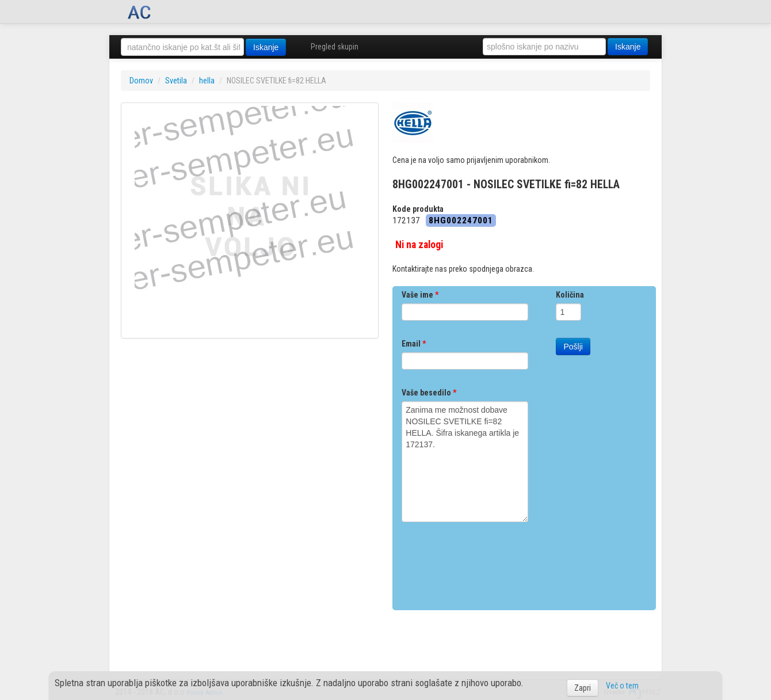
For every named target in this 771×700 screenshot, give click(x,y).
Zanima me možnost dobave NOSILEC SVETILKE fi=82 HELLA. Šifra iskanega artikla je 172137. (465, 462)
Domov (141, 81)
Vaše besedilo (429, 393)
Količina (570, 295)
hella (207, 81)
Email (414, 344)
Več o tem (622, 686)
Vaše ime (420, 295)
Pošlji (573, 347)
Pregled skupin (335, 47)
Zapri (583, 688)
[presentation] (489, 562)
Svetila (176, 81)
